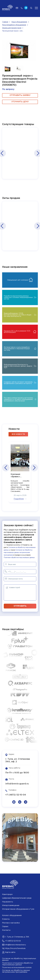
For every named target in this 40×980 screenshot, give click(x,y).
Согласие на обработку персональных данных (19, 959)
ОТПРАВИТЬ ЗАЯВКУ (20, 95)
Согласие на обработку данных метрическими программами (16, 971)
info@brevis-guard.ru (17, 784)
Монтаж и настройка (11, 923)
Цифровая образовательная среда (17, 898)
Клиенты (6, 919)
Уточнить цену (20, 102)
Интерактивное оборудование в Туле (18, 909)
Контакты (6, 930)
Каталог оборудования (12, 915)
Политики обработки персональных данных (19, 558)
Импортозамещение (11, 905)
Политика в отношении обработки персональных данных (17, 964)
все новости (18, 434)
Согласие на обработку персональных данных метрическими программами (18, 553)
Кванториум (7, 894)
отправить (20, 606)
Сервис (5, 927)
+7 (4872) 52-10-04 (16, 795)
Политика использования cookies (17, 968)
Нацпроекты (7, 902)
